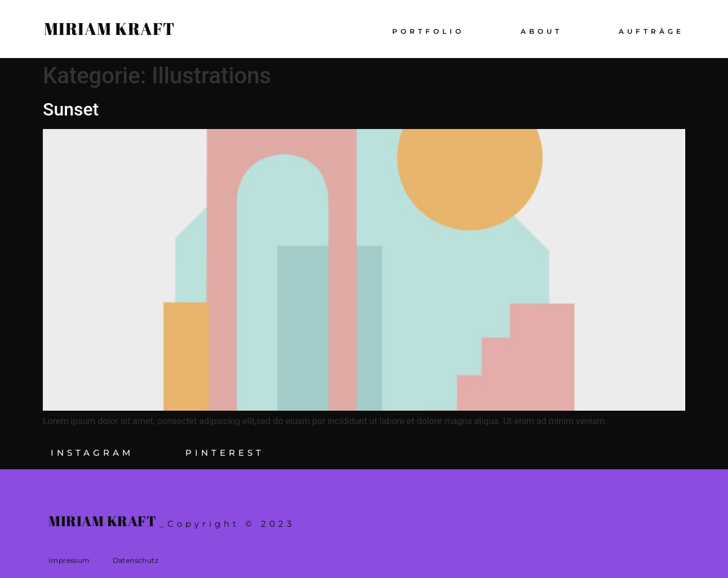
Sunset (71, 109)
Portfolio (428, 31)
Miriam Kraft (109, 28)
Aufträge (651, 31)
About (541, 31)
